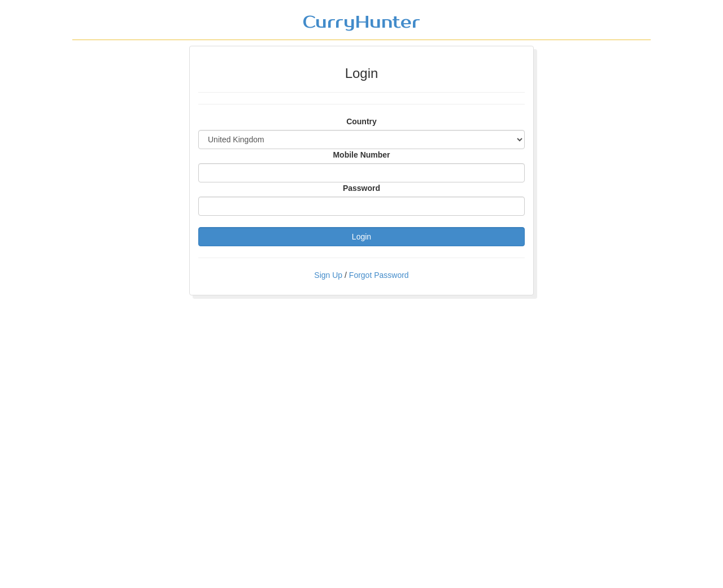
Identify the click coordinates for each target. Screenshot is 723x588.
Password (361, 188)
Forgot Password (379, 275)
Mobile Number (361, 155)
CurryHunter (361, 22)
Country (361, 121)
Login (361, 237)
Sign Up (328, 275)
